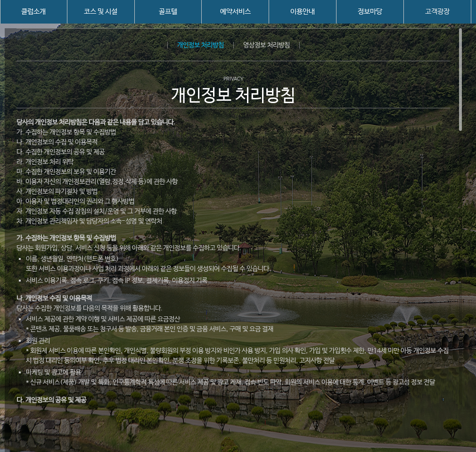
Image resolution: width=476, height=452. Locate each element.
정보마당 (370, 12)
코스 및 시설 (101, 12)
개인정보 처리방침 (201, 45)
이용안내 (303, 12)
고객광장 (437, 12)
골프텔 (168, 12)
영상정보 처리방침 (267, 45)
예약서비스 (235, 12)
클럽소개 (33, 12)
